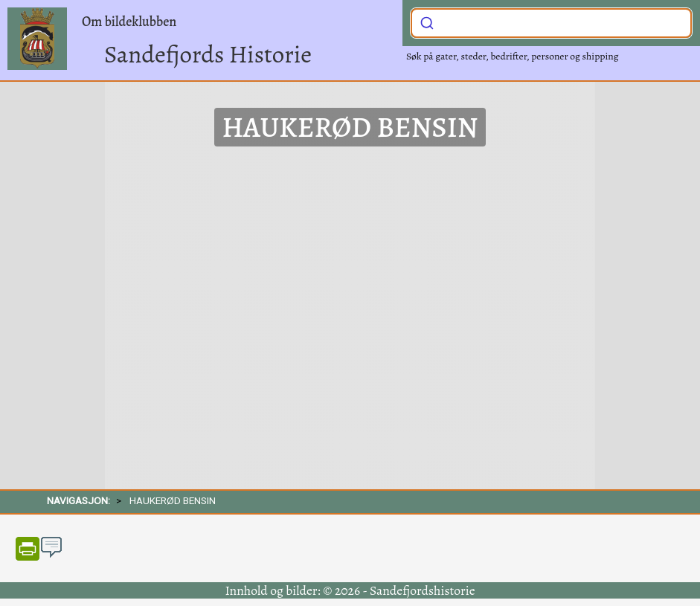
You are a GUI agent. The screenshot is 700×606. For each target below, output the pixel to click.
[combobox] (551, 23)
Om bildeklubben (129, 22)
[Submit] (427, 22)
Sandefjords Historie (208, 54)
